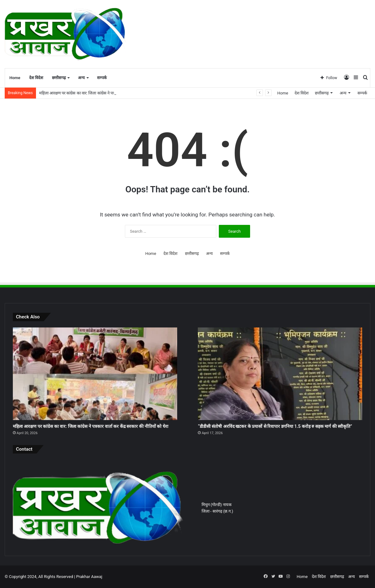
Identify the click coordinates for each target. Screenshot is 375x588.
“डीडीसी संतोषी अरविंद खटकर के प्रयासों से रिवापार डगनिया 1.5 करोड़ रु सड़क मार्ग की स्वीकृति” (275, 426)
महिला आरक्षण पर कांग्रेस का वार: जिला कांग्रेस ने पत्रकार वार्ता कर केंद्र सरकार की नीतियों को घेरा (91, 426)
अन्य (81, 78)
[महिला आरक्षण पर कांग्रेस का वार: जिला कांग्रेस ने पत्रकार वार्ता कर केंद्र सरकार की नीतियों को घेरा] (95, 374)
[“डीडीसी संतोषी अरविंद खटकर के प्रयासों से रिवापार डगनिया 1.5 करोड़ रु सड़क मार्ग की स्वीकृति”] (280, 374)
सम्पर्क (102, 78)
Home (15, 78)
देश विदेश (36, 78)
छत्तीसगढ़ (59, 78)
